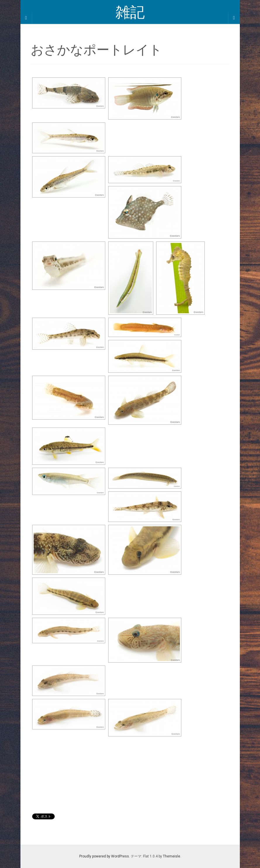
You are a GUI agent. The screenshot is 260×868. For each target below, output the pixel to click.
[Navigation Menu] (234, 18)
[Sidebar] (26, 18)
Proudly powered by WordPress (104, 856)
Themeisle (172, 856)
